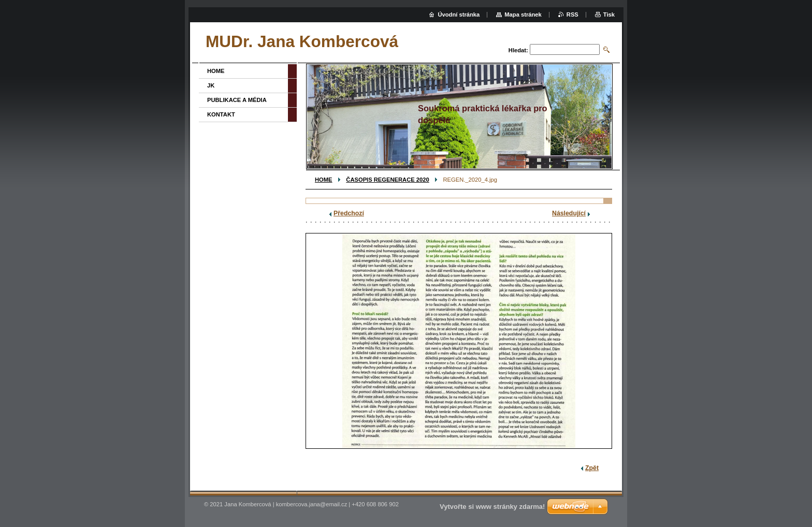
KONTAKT (221, 114)
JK (211, 85)
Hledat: (518, 50)
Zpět (592, 468)
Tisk (609, 14)
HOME (324, 180)
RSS (572, 14)
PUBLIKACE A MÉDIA (237, 100)
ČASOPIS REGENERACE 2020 (387, 180)
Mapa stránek (523, 14)
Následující (569, 213)
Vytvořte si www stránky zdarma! (492, 507)
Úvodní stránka (459, 14)
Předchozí (349, 213)
